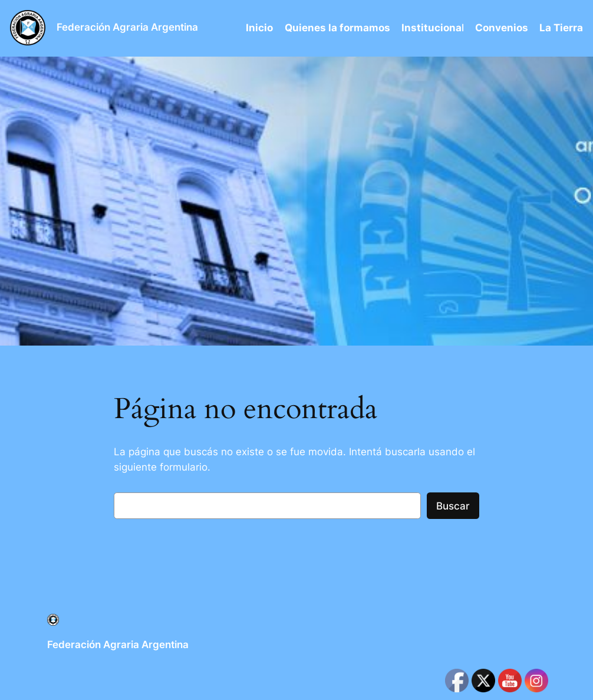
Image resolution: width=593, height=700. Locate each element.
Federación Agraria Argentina (127, 27)
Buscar (453, 506)
